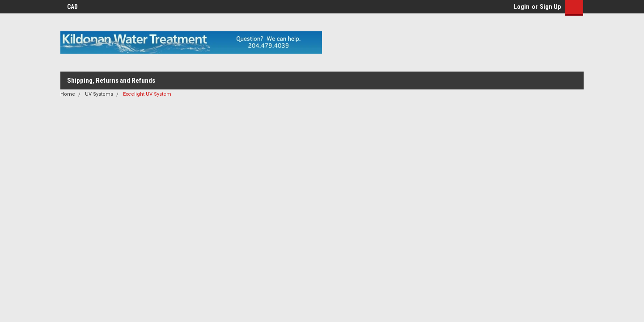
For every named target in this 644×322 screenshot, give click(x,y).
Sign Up (550, 7)
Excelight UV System (147, 94)
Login (522, 7)
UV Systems (99, 94)
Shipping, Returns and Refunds (111, 80)
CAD (76, 7)
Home (68, 94)
